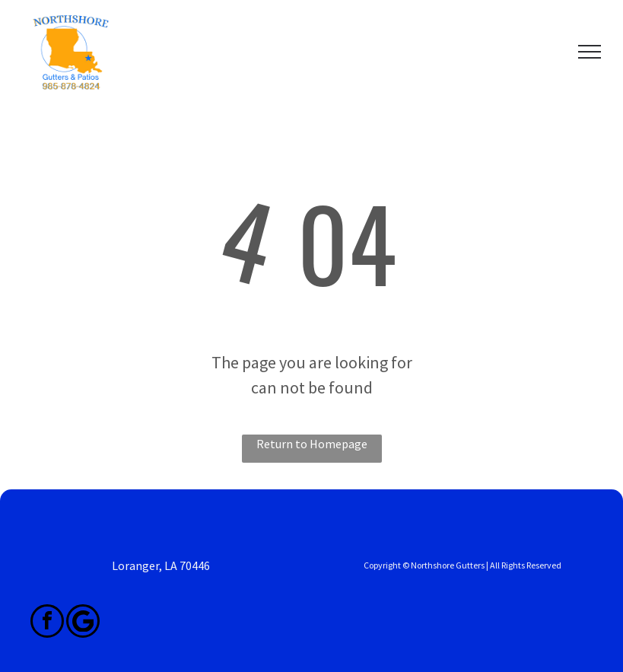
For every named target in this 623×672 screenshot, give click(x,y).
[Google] (83, 623)
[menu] (590, 52)
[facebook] (47, 623)
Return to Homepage (312, 444)
